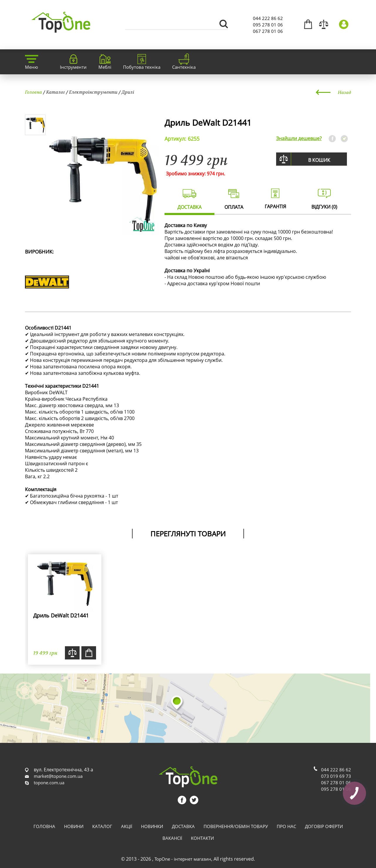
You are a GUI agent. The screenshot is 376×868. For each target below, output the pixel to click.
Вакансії (172, 838)
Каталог (56, 92)
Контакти (202, 838)
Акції (127, 826)
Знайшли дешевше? (299, 138)
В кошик (319, 160)
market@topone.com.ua (58, 776)
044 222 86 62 (268, 18)
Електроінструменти (93, 92)
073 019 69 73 (336, 776)
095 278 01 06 (268, 25)
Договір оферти (324, 826)
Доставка (183, 826)
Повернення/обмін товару (236, 826)
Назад (344, 92)
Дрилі (128, 92)
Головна (33, 92)
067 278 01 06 (268, 31)
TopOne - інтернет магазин (183, 859)
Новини (74, 826)
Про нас (286, 826)
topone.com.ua (49, 783)
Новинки (152, 826)
